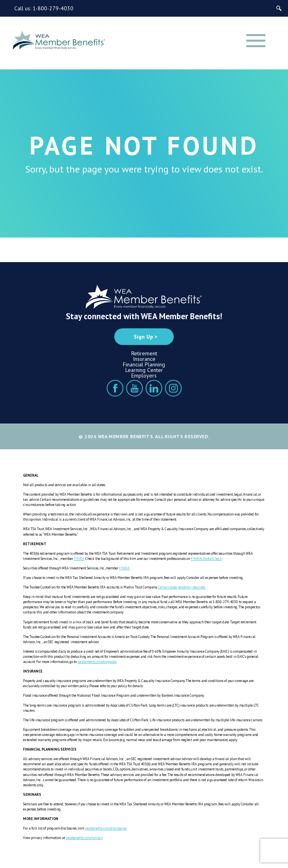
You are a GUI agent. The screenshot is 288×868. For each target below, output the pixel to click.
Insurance (144, 359)
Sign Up (143, 337)
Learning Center (144, 370)
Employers (144, 376)
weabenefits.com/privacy (84, 838)
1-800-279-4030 (53, 8)
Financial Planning (144, 364)
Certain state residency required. (182, 587)
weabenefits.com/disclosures (106, 828)
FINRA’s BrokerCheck (206, 559)
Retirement (144, 353)
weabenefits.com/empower (97, 662)
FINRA (79, 559)
